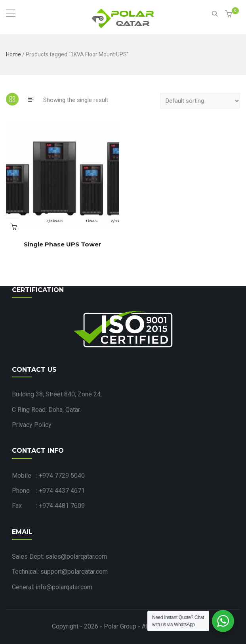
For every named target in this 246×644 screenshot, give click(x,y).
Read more (13, 227)
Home (13, 54)
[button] (230, 14)
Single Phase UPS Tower (63, 244)
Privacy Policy (32, 425)
